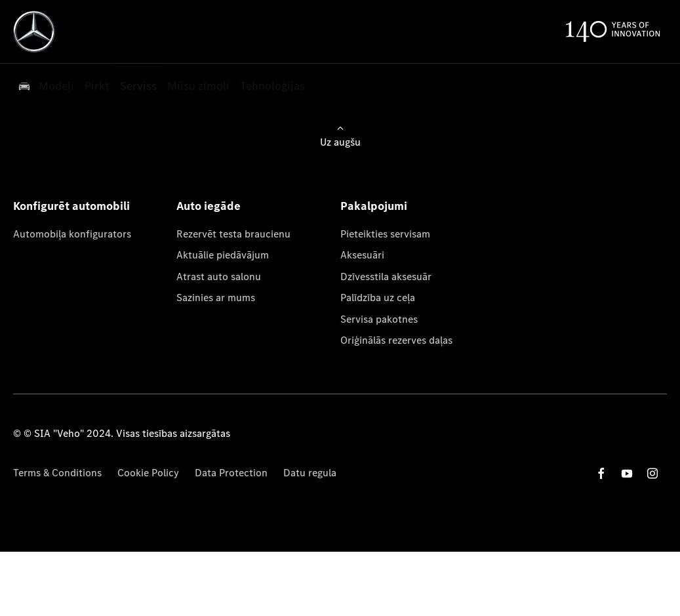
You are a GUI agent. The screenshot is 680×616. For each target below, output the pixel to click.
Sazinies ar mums (216, 298)
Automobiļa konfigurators (72, 234)
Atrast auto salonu (219, 277)
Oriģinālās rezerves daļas (396, 340)
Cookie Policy (148, 473)
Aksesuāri (362, 255)
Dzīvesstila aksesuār (386, 277)
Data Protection (231, 473)
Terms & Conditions (57, 473)
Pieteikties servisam (385, 234)
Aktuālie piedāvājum (223, 255)
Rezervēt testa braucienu (233, 234)
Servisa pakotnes (379, 319)
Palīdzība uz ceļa (378, 298)
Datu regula (310, 473)
